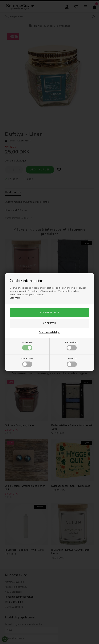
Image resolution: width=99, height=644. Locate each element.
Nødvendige (27, 346)
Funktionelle (27, 362)
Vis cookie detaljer (50, 332)
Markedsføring (72, 346)
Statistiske (72, 362)
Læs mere (15, 298)
